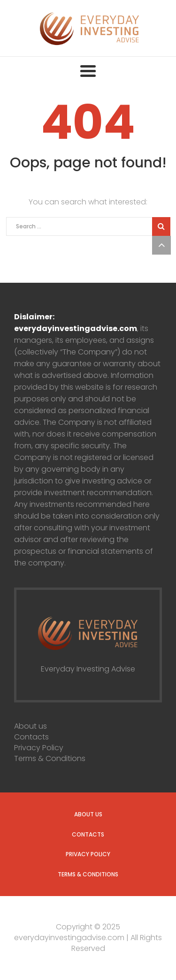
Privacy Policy (39, 748)
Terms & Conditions (50, 758)
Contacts (31, 737)
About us (31, 726)
